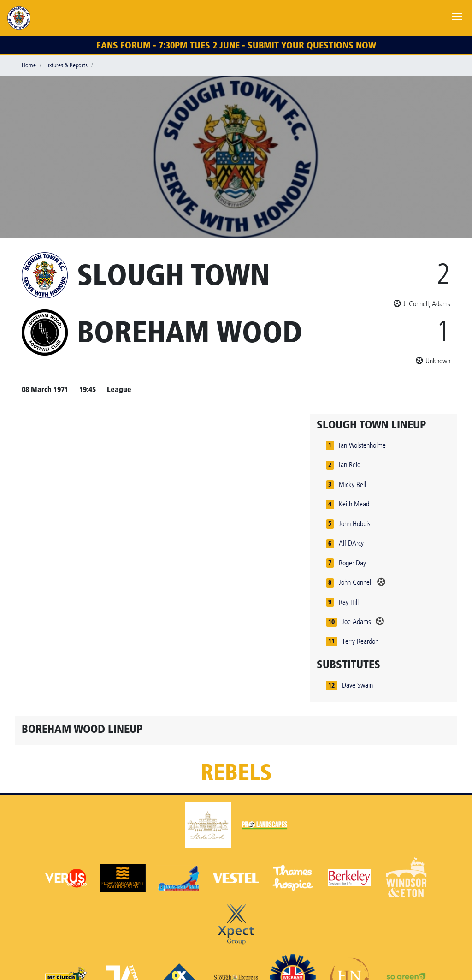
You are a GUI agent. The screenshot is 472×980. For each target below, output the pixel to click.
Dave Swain (357, 685)
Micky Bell (352, 484)
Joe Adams (357, 621)
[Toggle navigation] (457, 16)
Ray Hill (349, 602)
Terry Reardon (360, 641)
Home (29, 65)
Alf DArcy (351, 543)
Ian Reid (350, 465)
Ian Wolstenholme (362, 445)
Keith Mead (354, 504)
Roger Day (352, 563)
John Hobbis (355, 524)
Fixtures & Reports (66, 65)
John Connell (356, 582)
